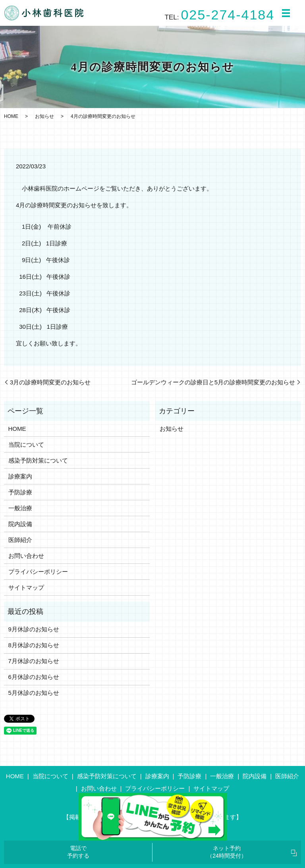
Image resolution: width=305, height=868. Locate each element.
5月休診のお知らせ (34, 693)
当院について (26, 445)
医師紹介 (20, 540)
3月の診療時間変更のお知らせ (50, 382)
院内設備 (20, 524)
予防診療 (20, 492)
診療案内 (20, 476)
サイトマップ (26, 587)
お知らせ (44, 116)
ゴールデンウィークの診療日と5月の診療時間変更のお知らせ (213, 382)
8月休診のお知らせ (34, 645)
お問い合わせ (26, 556)
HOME (11, 116)
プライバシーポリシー (38, 572)
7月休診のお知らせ (34, 661)
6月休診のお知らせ (34, 677)
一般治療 (20, 508)
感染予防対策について (38, 460)
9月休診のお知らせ (34, 629)
